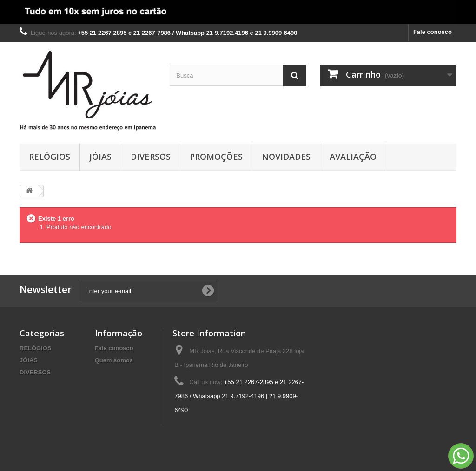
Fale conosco (433, 32)
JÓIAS (100, 157)
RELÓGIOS (50, 157)
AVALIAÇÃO (353, 157)
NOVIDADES (286, 157)
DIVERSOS (151, 157)
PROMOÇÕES (216, 157)
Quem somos (114, 360)
